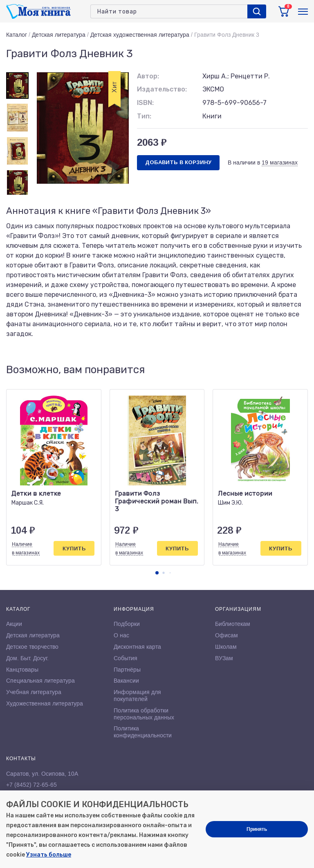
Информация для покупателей (137, 696)
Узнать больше (49, 855)
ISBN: (145, 103)
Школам (226, 647)
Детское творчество (32, 647)
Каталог (17, 35)
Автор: (148, 76)
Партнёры (127, 670)
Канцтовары (22, 670)
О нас (121, 635)
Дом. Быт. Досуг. (27, 658)
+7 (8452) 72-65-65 (31, 785)
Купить (74, 549)
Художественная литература (45, 703)
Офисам (227, 635)
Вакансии (126, 681)
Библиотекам (233, 624)
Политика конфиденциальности (143, 732)
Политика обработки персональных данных (144, 714)
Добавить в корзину (178, 162)
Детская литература (59, 35)
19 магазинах (280, 162)
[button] (157, 573)
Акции (14, 624)
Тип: (144, 116)
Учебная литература (34, 692)
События (126, 658)
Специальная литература (40, 681)
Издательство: (162, 89)
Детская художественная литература (140, 35)
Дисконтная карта (137, 647)
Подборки (127, 624)
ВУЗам (224, 658)
